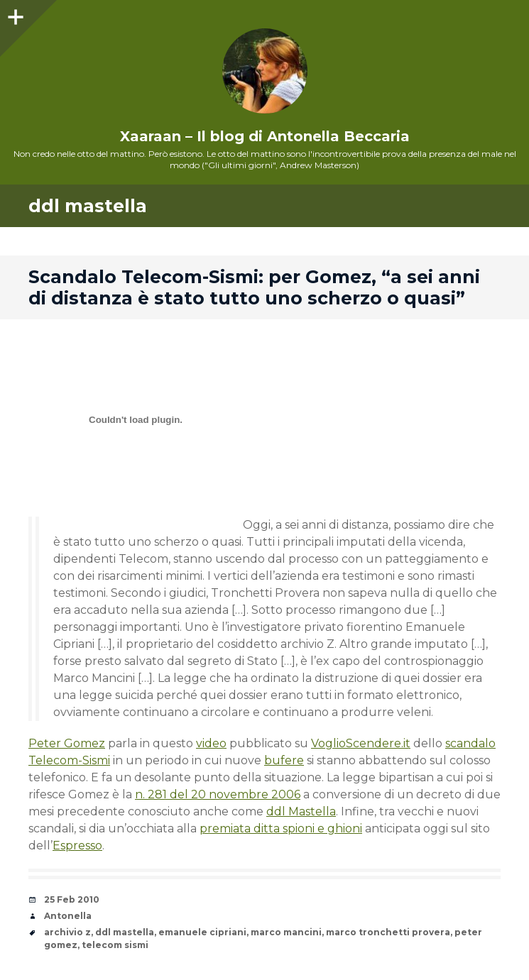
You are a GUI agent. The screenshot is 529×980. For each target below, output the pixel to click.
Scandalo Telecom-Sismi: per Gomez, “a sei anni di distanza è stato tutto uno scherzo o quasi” (254, 287)
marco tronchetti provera (388, 932)
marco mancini (286, 932)
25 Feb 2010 (72, 899)
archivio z (67, 932)
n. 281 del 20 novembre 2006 (218, 794)
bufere (284, 760)
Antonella (68, 916)
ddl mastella (125, 932)
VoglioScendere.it (361, 743)
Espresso (77, 846)
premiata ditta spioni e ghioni (281, 828)
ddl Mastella (301, 811)
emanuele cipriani (202, 932)
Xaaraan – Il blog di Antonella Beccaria (265, 136)
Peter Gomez (67, 743)
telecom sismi (115, 945)
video (211, 743)
